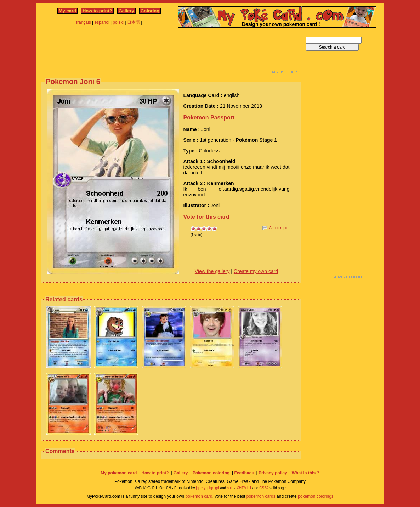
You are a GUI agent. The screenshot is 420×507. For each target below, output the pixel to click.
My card (67, 11)
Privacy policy (273, 473)
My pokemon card (119, 473)
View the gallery (212, 271)
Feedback (244, 473)
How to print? (97, 11)
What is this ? (306, 473)
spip (230, 488)
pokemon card (199, 496)
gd (217, 488)
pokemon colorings (316, 496)
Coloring (150, 11)
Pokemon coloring (211, 473)
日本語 (134, 22)
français (84, 22)
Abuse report (279, 228)
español (102, 22)
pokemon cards (261, 496)
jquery (201, 488)
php (210, 488)
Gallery (126, 11)
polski (118, 22)
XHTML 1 (244, 488)
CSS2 (264, 488)
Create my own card (256, 271)
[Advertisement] (171, 52)
